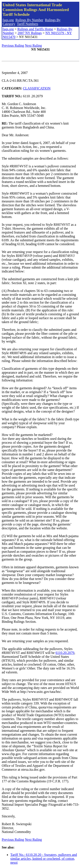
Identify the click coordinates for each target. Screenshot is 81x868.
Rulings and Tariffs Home (35, 29)
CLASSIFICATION (37, 88)
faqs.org (8, 20)
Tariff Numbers (27, 24)
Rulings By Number (29, 20)
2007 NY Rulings (30, 33)
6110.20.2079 (65, 653)
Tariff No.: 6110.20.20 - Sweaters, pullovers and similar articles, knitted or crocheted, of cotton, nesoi (44, 859)
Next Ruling (33, 46)
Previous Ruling (13, 46)
